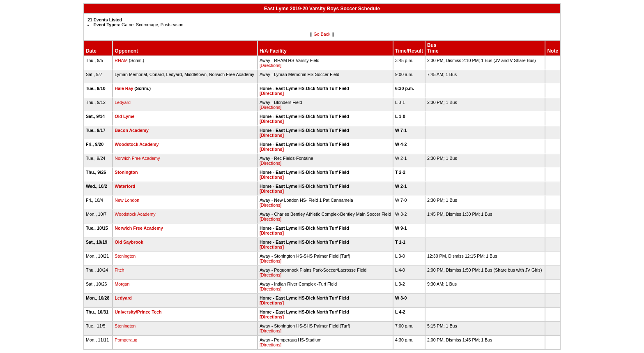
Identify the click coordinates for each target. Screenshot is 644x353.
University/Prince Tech (138, 312)
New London (127, 200)
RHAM (121, 60)
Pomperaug (126, 340)
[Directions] (270, 65)
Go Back (322, 34)
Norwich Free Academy (137, 158)
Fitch (119, 270)
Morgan (122, 284)
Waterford (125, 186)
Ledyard (123, 102)
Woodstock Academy (137, 144)
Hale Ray (124, 88)
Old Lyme (124, 116)
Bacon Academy (132, 130)
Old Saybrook (129, 242)
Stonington (126, 172)
